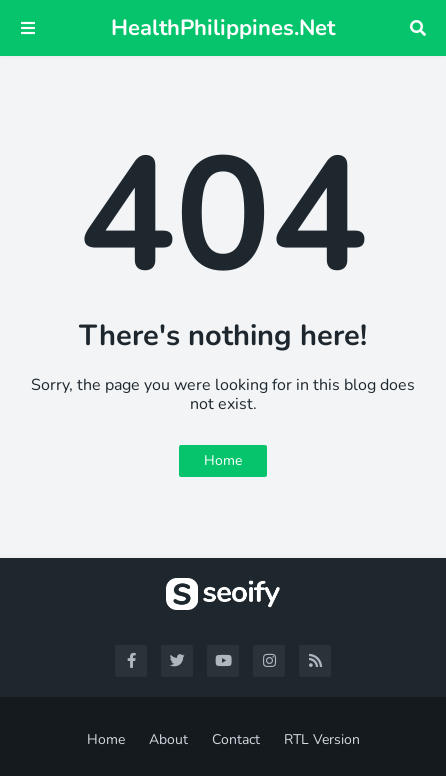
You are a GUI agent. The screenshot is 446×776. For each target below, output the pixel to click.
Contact (236, 739)
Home (223, 460)
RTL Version (322, 739)
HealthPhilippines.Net (223, 28)
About (168, 739)
